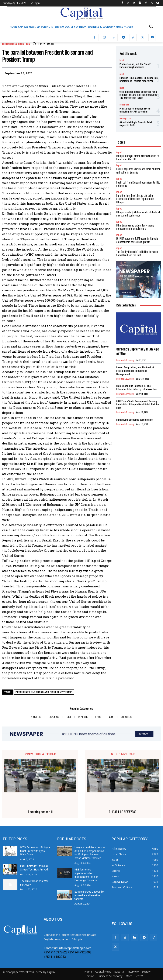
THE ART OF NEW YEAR (123, 812)
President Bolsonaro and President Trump (44, 692)
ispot (122, 60)
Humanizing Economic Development (135, 420)
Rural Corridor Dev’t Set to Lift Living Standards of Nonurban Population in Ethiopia (135, 199)
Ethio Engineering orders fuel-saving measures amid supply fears (135, 227)
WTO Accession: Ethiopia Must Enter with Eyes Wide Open (35, 851)
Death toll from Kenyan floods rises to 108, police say (138, 184)
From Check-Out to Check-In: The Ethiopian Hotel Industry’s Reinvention (136, 388)
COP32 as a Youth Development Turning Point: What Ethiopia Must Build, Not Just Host (138, 405)
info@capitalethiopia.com (75, 948)
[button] (151, 26)
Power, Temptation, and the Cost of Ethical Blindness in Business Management (135, 371)
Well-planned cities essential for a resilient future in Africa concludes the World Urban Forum (138, 95)
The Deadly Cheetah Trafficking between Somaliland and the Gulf (137, 254)
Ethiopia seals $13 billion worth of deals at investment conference (138, 214)
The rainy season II (40, 812)
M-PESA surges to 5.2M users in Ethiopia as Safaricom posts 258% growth (137, 240)
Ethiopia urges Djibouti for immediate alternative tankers (89, 895)
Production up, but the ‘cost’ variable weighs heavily (135, 66)
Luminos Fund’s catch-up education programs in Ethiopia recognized (139, 79)
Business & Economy (16, 44)
